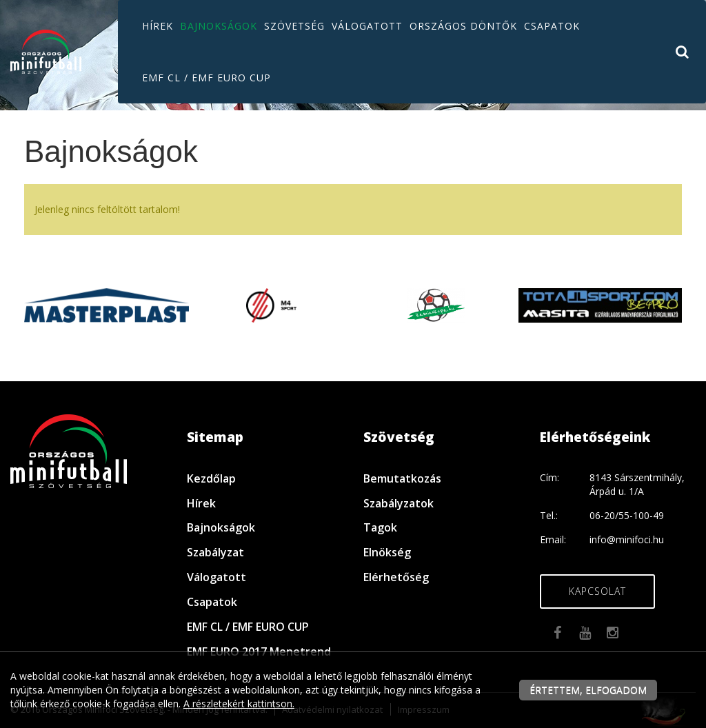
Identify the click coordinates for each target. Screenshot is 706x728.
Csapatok (552, 26)
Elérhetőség (396, 577)
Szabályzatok (399, 503)
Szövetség (294, 26)
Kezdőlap (211, 478)
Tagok (380, 527)
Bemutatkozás (402, 478)
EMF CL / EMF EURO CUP (206, 78)
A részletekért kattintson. (239, 704)
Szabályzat (215, 552)
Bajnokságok (219, 26)
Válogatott (367, 26)
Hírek (158, 26)
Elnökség (387, 552)
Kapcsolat (597, 591)
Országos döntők (463, 26)
